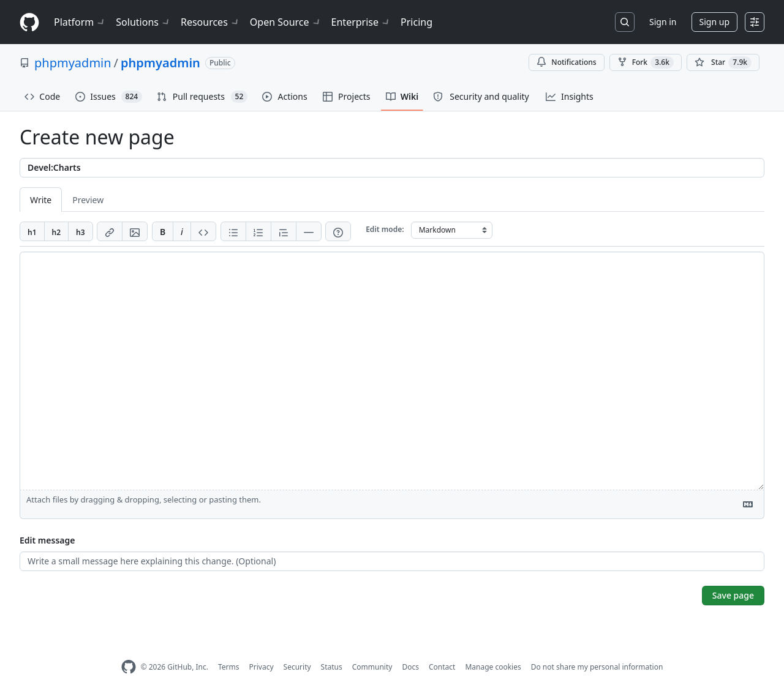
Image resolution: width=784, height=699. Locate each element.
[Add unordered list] (233, 231)
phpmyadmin (73, 63)
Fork (646, 62)
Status (332, 667)
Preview (88, 200)
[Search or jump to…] (625, 22)
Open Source (286, 22)
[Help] (338, 231)
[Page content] (392, 371)
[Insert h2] (57, 231)
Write (41, 200)
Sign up (714, 22)
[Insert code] (203, 231)
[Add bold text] (163, 231)
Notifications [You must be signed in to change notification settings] (566, 62)
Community (372, 667)
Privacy (262, 667)
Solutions (143, 22)
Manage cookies (493, 667)
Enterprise (361, 22)
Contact (442, 667)
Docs (410, 667)
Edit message (47, 540)
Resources (210, 22)
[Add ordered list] (258, 231)
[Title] (392, 168)
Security (297, 667)
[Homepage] (29, 22)
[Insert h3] (81, 231)
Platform (80, 22)
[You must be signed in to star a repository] (723, 62)
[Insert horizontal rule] (309, 231)
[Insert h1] (32, 231)
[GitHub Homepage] (129, 667)
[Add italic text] (182, 231)
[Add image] (135, 231)
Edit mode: (385, 229)
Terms (229, 667)
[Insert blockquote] (284, 231)
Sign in (663, 22)
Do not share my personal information (597, 667)
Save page (733, 595)
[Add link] (110, 231)
